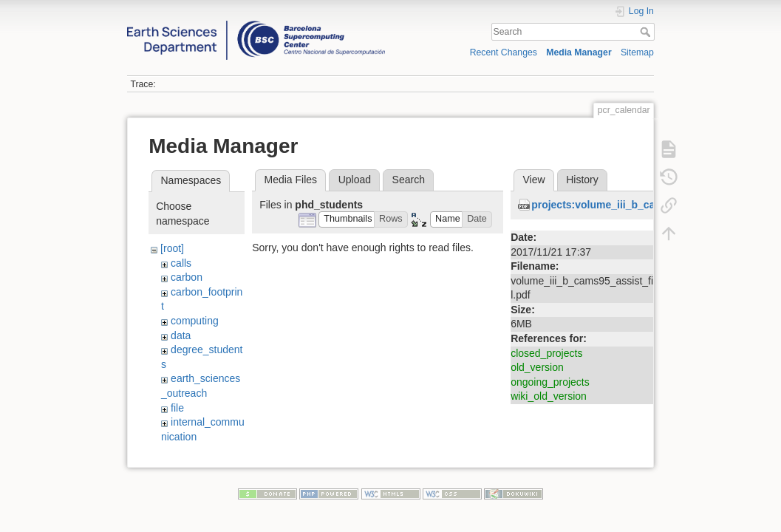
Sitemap (637, 52)
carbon (187, 277)
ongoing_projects (550, 382)
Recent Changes (504, 52)
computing (195, 321)
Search (647, 32)
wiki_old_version (549, 396)
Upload (355, 180)
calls (181, 263)
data (181, 335)
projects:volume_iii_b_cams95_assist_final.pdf (647, 205)
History (582, 180)
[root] (172, 248)
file (177, 408)
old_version (537, 367)
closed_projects (546, 353)
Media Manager (579, 52)
